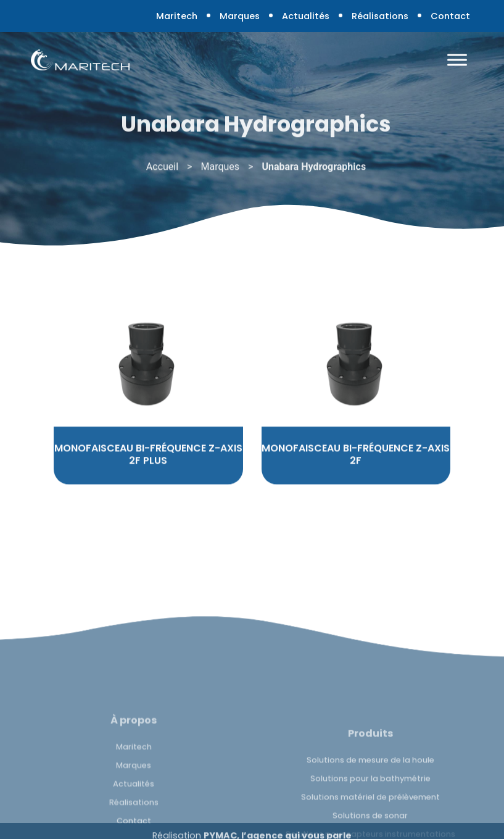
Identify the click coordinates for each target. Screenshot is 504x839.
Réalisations (380, 16)
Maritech (177, 16)
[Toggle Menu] (457, 60)
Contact (450, 16)
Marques (240, 16)
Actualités (306, 16)
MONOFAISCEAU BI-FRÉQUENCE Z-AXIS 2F (356, 469)
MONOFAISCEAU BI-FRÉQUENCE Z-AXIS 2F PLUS (148, 469)
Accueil (162, 169)
